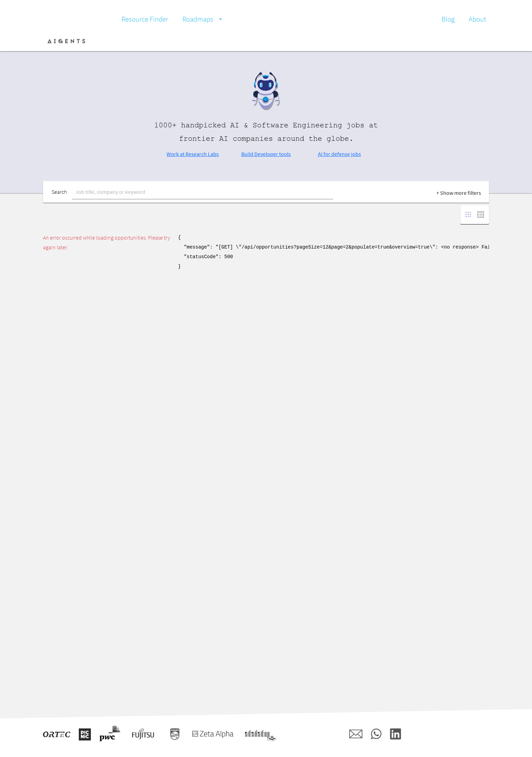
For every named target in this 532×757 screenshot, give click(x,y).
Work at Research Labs (193, 154)
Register (476, 41)
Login (452, 41)
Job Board (135, 41)
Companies (168, 41)
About (477, 19)
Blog (448, 19)
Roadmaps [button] (198, 19)
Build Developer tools (266, 154)
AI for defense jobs (339, 154)
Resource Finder (145, 19)
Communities (205, 41)
